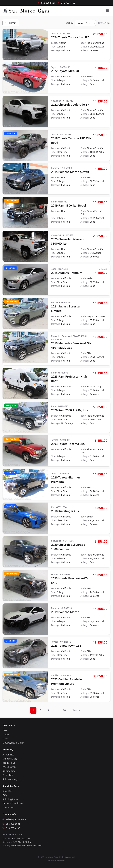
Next (76, 710)
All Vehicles (8, 755)
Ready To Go (9, 763)
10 (64, 710)
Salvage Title (9, 771)
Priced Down (9, 767)
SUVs (5, 739)
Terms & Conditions (13, 803)
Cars (5, 730)
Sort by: (70, 23)
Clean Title (8, 775)
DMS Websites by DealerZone (56, 861)
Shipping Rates (10, 799)
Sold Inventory (10, 779)
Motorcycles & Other (13, 743)
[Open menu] (107, 11)
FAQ (5, 795)
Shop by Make (10, 759)
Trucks (6, 734)
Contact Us (8, 807)
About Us (7, 791)
